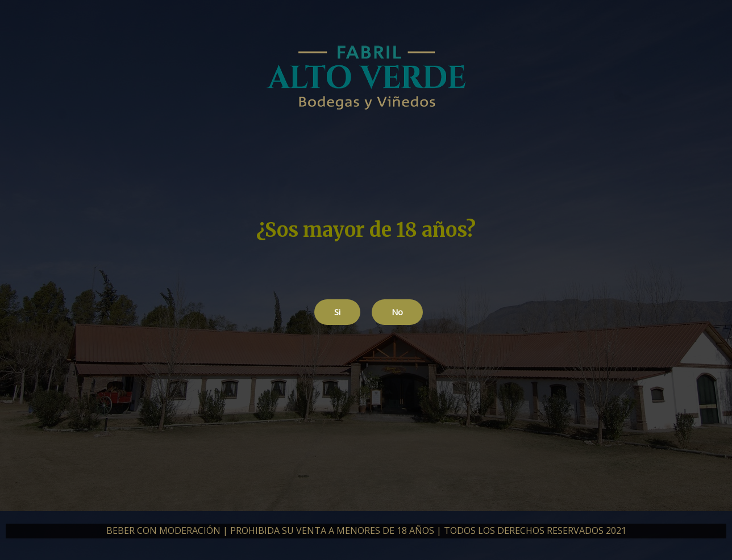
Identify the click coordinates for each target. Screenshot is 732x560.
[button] (337, 312)
